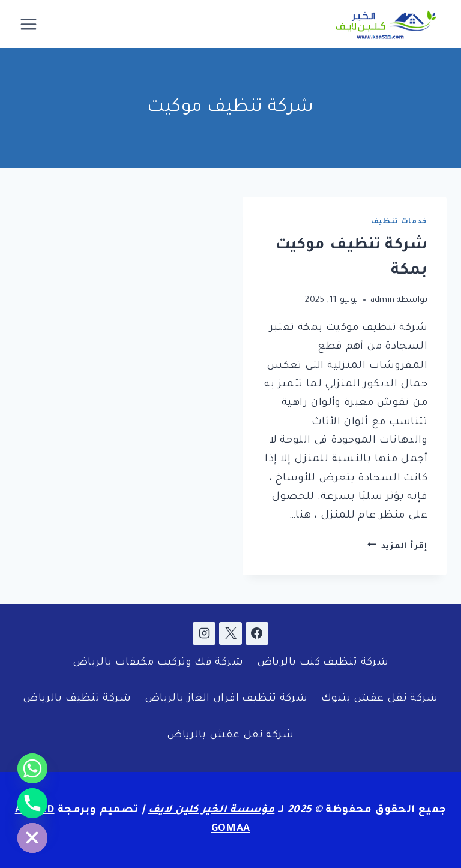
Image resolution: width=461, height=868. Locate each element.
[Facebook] (257, 633)
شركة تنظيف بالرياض (77, 699)
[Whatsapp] (32, 768)
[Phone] (32, 803)
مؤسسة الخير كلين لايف (212, 811)
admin (383, 300)
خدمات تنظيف (399, 222)
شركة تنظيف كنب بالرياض (323, 663)
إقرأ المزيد (397, 547)
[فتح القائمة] (29, 24)
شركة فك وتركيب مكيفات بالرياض (158, 663)
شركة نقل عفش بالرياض (230, 736)
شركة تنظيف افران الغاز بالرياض (226, 699)
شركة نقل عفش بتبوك (380, 699)
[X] (230, 633)
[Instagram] (204, 633)
